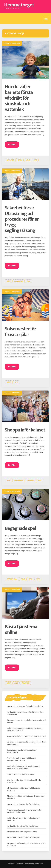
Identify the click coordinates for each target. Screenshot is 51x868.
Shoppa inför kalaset (25, 430)
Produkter (19, 281)
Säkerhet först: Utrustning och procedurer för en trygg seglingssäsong (22, 219)
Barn (20, 160)
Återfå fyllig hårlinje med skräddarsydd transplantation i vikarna (21, 759)
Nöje (28, 160)
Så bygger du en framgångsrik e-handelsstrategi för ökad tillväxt (26, 845)
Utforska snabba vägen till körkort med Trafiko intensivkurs (24, 781)
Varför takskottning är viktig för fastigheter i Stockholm (23, 819)
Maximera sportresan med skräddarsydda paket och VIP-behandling (26, 743)
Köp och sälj (12, 579)
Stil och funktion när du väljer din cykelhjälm (23, 838)
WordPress (39, 864)
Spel (30, 579)
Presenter (18, 481)
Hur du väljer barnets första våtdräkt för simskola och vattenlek (19, 98)
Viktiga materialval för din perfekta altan (22, 832)
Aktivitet (10, 160)
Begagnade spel (20, 528)
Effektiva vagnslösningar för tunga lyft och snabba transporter (26, 797)
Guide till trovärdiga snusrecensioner (21, 774)
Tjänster (25, 683)
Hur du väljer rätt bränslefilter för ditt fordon (23, 826)
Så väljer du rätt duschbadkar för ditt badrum (23, 804)
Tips (35, 160)
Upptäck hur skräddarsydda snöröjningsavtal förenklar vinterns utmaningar (24, 767)
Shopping (30, 481)
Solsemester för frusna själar (20, 332)
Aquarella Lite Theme (16, 864)
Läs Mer (12, 145)
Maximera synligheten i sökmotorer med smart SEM (26, 736)
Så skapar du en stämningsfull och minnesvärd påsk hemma (27, 721)
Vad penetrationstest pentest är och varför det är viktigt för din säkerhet (25, 729)
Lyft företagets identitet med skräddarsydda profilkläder (23, 789)
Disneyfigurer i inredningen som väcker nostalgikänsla (21, 751)
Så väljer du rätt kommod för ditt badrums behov (25, 706)
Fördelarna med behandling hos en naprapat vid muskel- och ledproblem (25, 811)
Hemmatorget (19, 5)
